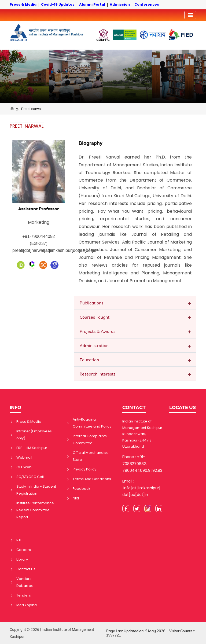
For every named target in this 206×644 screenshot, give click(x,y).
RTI (19, 540)
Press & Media (29, 422)
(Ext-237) (39, 243)
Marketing (39, 222)
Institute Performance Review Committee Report (35, 510)
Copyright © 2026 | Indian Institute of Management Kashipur (52, 633)
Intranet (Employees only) (34, 435)
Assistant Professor (39, 209)
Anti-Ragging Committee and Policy (92, 423)
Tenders (24, 595)
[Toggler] (190, 15)
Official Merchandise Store (91, 456)
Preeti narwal (31, 109)
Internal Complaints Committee (90, 439)
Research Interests (98, 374)
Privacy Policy (84, 469)
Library (22, 559)
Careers (24, 550)
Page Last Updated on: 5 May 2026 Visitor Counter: (150, 633)
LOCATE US (183, 407)
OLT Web (24, 467)
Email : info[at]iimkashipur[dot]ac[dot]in (141, 488)
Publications (91, 303)
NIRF (76, 498)
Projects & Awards (98, 331)
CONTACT (134, 407)
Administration (94, 345)
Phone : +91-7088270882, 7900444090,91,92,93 (142, 463)
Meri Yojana (27, 605)
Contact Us (26, 569)
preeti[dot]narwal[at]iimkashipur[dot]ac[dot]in (54, 250)
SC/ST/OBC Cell (30, 477)
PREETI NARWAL (27, 126)
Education (89, 360)
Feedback (82, 489)
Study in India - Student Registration (36, 490)
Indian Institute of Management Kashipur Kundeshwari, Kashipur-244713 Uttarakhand (142, 434)
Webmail (24, 457)
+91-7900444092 (38, 236)
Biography (91, 143)
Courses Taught (95, 317)
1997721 (114, 635)
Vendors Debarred (25, 582)
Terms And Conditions (92, 479)
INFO (15, 407)
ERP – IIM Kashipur (32, 448)
